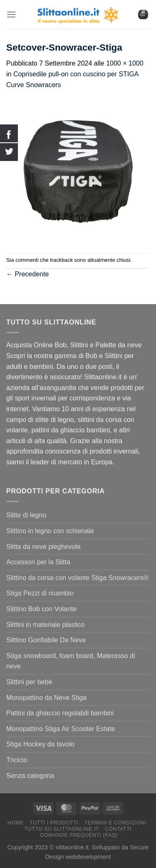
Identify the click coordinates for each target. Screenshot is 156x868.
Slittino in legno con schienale (50, 531)
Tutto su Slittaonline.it (62, 829)
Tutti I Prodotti (54, 823)
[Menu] (11, 14)
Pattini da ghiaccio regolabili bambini (60, 713)
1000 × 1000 (125, 63)
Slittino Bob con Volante (41, 609)
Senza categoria (30, 776)
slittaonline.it (72, 847)
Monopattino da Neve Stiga (46, 698)
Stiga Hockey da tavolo (40, 744)
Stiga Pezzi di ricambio (40, 593)
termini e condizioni (116, 823)
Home (16, 823)
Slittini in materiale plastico (46, 625)
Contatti (118, 829)
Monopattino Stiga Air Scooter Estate (61, 729)
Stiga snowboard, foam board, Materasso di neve (71, 661)
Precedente (27, 274)
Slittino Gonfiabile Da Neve (46, 640)
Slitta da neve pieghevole (43, 547)
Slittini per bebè (29, 682)
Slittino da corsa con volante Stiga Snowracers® (77, 578)
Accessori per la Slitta (38, 562)
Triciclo (17, 760)
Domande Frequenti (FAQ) (79, 835)
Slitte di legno (26, 515)
